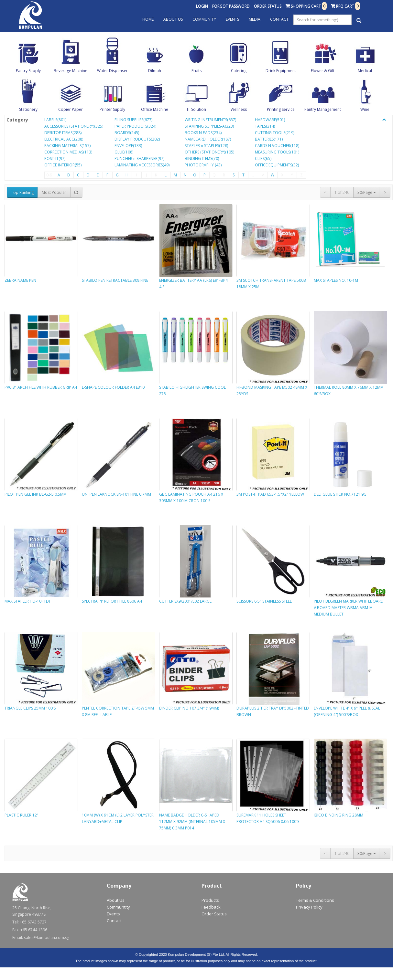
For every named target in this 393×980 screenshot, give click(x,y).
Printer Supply (112, 109)
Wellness (239, 109)
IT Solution (196, 109)
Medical (365, 71)
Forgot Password (231, 6)
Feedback (211, 907)
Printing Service (281, 109)
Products (210, 900)
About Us (173, 19)
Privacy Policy (309, 907)
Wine (365, 109)
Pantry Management (323, 109)
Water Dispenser (112, 71)
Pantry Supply (28, 71)
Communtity (118, 907)
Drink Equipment (281, 71)
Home (148, 19)
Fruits (196, 71)
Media (255, 19)
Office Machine (155, 109)
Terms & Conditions (315, 900)
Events (232, 19)
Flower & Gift (323, 71)
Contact (279, 19)
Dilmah (155, 71)
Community (204, 19)
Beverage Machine (71, 71)
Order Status (268, 6)
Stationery (28, 109)
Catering (239, 71)
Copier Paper (71, 109)
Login (202, 6)
